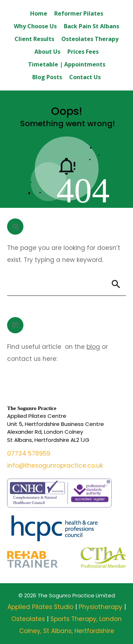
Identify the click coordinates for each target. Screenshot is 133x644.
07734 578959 (29, 453)
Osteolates (29, 619)
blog (93, 347)
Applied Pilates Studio (40, 607)
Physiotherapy (101, 607)
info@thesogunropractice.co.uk (55, 466)
